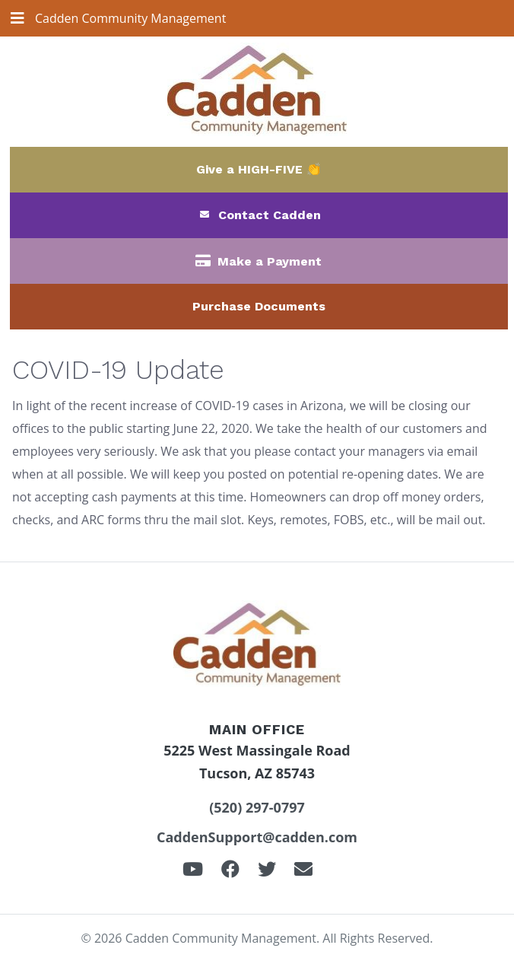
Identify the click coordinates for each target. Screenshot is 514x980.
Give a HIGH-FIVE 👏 (259, 169)
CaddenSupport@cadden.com (257, 837)
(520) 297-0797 (257, 807)
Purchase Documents (259, 306)
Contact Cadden (270, 215)
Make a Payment (270, 261)
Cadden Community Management (130, 18)
